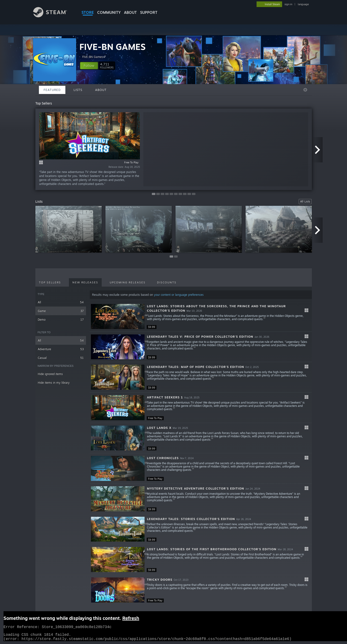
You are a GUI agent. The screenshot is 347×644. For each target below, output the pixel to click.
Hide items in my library (54, 383)
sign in (288, 4)
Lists (78, 90)
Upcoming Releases (128, 282)
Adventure (61, 349)
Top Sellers (50, 282)
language (303, 4)
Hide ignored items (50, 374)
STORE (88, 12)
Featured (52, 90)
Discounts (167, 282)
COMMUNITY (109, 12)
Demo (61, 320)
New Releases (85, 282)
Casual (61, 358)
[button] (89, 66)
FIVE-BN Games (95, 57)
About (130, 12)
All (61, 302)
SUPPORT (149, 12)
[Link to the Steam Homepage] (54, 16)
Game (61, 311)
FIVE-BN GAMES (112, 47)
